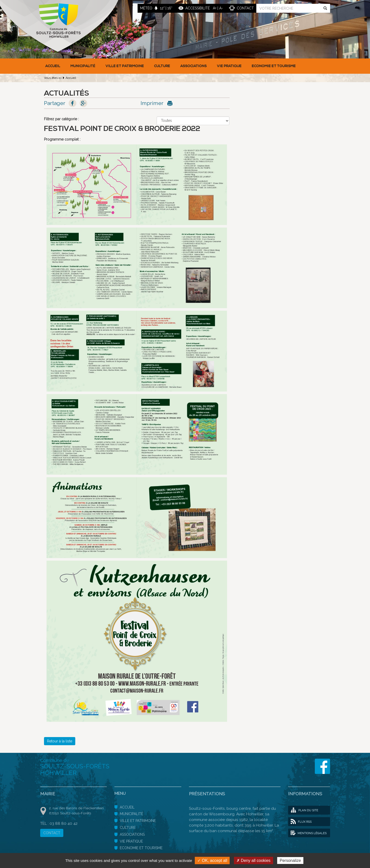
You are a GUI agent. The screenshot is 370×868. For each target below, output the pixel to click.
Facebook (72, 103)
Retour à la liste (60, 741)
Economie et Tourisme (274, 66)
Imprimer (152, 103)
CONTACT (52, 833)
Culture (162, 66)
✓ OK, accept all (212, 860)
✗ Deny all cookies (254, 860)
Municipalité (83, 66)
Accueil (53, 66)
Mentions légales (309, 833)
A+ (215, 8)
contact (245, 8)
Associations (194, 66)
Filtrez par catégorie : (61, 119)
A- (221, 8)
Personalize (290, 860)
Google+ (83, 103)
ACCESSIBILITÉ (198, 8)
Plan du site (304, 810)
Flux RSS (301, 822)
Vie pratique (229, 66)
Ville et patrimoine (125, 66)
